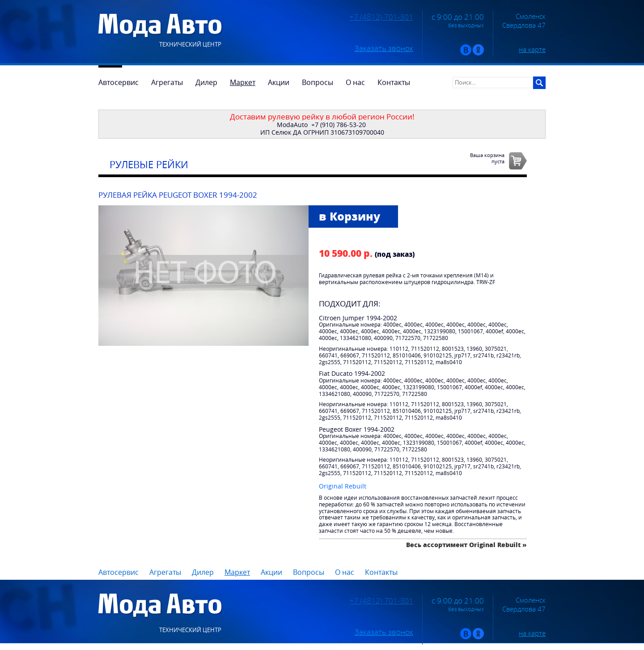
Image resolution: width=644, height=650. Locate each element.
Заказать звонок (384, 48)
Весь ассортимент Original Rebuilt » (466, 545)
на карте (532, 49)
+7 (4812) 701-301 (381, 17)
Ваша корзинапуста (487, 158)
